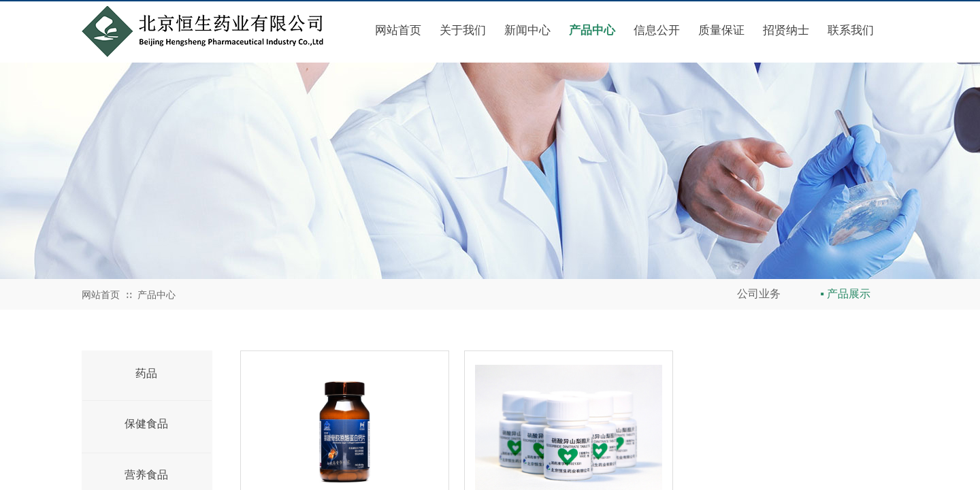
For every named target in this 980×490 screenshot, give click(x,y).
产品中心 (592, 30)
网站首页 (398, 30)
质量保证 (721, 30)
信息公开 (657, 30)
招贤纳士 (786, 30)
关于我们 (463, 30)
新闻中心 (527, 30)
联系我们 (851, 30)
